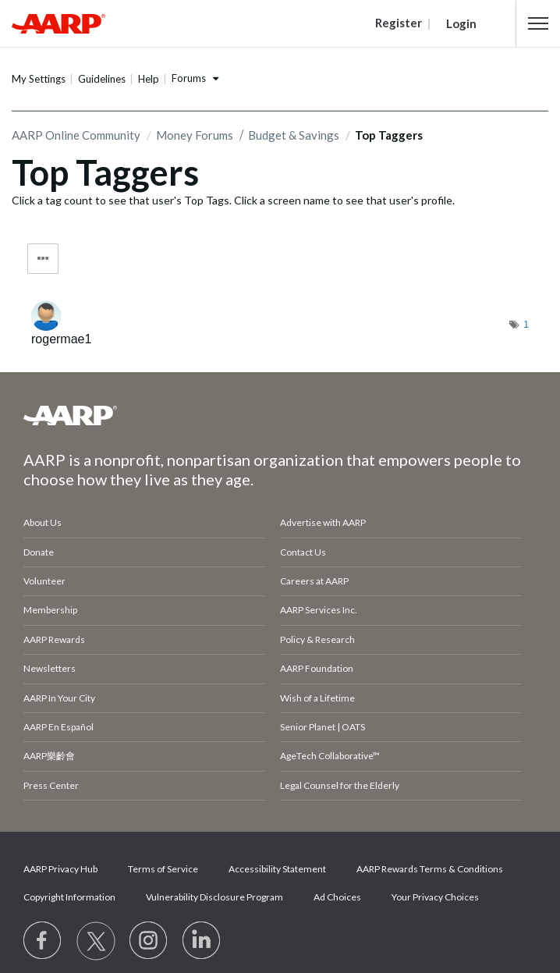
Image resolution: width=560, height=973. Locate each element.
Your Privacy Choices (435, 897)
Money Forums (195, 135)
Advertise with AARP (323, 522)
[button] (538, 23)
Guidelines (102, 79)
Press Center (51, 785)
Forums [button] (189, 78)
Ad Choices (337, 897)
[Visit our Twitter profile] (96, 941)
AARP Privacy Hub (60, 869)
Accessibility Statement (277, 869)
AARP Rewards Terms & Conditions (430, 869)
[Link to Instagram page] (149, 941)
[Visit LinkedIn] (202, 941)
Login (461, 23)
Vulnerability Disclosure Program (214, 897)
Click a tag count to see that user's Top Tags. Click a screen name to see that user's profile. (233, 200)
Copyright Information (69, 897)
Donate (39, 552)
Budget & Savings (294, 135)
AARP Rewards (54, 639)
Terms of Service (163, 869)
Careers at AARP (314, 581)
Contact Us (303, 552)
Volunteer (44, 581)
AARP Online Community (76, 135)
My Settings (39, 79)
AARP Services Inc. (319, 610)
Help (149, 79)
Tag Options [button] (43, 259)
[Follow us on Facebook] (43, 941)
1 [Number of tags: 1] (526, 325)
